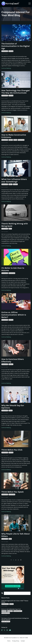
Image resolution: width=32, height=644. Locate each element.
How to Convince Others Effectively (13, 360)
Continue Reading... (6, 68)
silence (10, 229)
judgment (11, 140)
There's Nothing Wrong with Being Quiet (15, 225)
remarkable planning (6, 613)
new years (11, 604)
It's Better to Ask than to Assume (13, 269)
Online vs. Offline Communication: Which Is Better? (14, 315)
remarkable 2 (10, 611)
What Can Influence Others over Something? (14, 180)
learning (15, 140)
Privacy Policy (16, 641)
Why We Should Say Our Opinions (13, 407)
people (10, 539)
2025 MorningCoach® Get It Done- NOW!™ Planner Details (15, 601)
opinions (11, 411)
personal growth (21, 140)
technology (11, 51)
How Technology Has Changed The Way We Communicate (16, 92)
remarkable (4, 611)
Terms (9, 641)
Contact (23, 641)
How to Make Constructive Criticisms (14, 136)
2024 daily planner (5, 604)
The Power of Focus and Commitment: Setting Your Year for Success (15, 619)
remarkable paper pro (18, 611)
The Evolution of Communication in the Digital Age (16, 46)
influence (10, 184)
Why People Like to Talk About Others (16, 535)
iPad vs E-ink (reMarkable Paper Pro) (11, 609)
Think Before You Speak (13, 492)
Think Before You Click (12, 450)
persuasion (15, 184)
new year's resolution (6, 621)
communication (5, 51)
